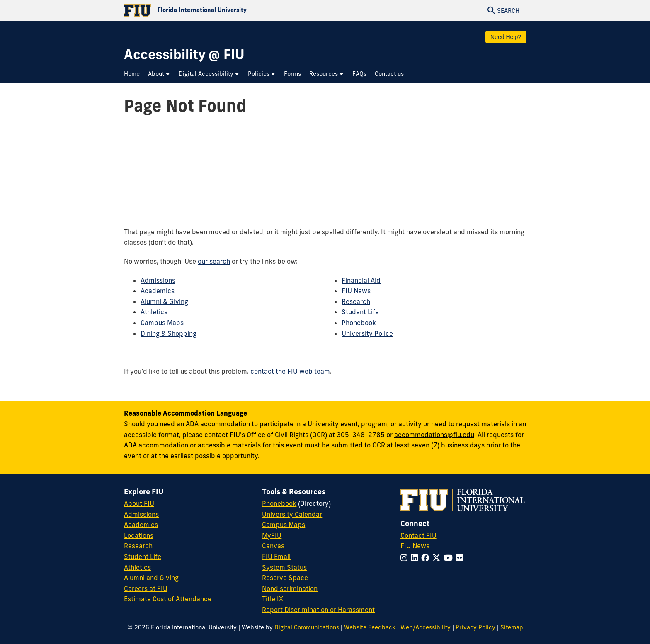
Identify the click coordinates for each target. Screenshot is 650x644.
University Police (367, 333)
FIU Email (276, 557)
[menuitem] (134, 74)
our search (214, 261)
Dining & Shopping (169, 333)
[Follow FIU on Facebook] (427, 558)
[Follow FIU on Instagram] (406, 558)
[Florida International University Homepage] (224, 10)
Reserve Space (285, 578)
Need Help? (506, 37)
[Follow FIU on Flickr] (461, 558)
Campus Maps (162, 323)
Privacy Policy (475, 627)
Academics (158, 291)
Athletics (154, 312)
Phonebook (359, 323)
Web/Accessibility (426, 627)
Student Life (360, 312)
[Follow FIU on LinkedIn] (416, 558)
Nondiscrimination (290, 588)
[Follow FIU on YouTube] (450, 558)
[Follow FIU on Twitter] (438, 558)
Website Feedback (370, 627)
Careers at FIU (146, 588)
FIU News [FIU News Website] (415, 546)
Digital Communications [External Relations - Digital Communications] (307, 627)
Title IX (273, 599)
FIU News (356, 291)
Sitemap (512, 627)
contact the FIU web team (290, 371)
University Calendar (292, 514)
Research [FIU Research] (138, 546)
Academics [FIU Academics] (141, 525)
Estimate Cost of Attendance (168, 599)
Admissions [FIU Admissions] (141, 514)
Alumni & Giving (164, 301)
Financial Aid (361, 280)
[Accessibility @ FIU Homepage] (184, 55)
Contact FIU (418, 535)
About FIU (139, 503)
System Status (284, 567)
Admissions (158, 280)
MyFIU (272, 535)
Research (356, 301)
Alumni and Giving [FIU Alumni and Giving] (151, 578)
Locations (139, 535)
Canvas (273, 546)
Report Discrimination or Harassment (318, 610)
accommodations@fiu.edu (434, 435)
